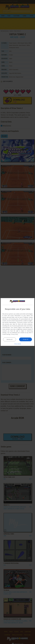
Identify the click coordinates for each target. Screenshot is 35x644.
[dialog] (18, 322)
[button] (18, 344)
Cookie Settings (6, 334)
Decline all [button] (10, 339)
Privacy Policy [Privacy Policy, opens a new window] (15, 334)
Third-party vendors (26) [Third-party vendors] (23, 322)
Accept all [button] (26, 339)
